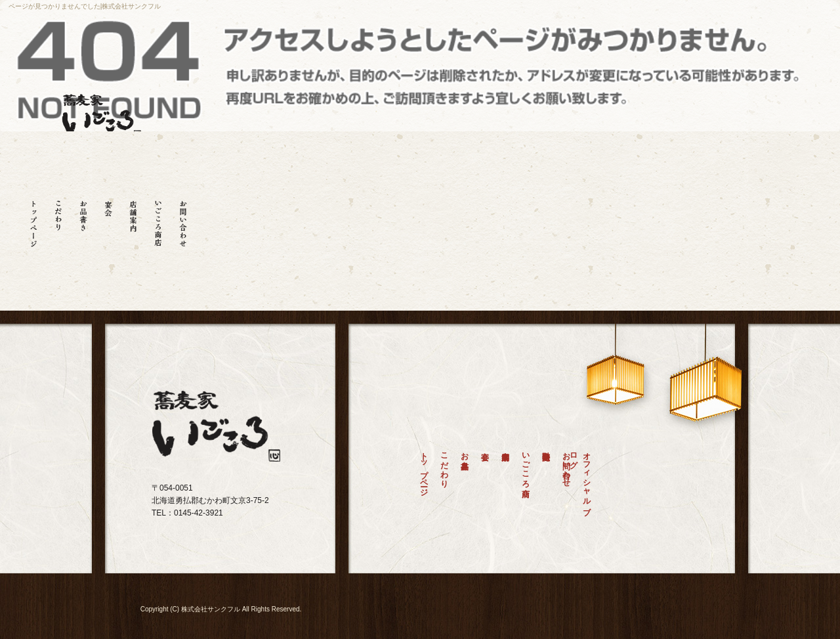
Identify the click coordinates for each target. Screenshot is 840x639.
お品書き (83, 219)
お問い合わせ (183, 219)
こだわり (58, 219)
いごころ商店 (158, 219)
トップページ (33, 219)
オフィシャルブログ (584, 479)
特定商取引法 (546, 483)
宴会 (108, 219)
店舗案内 (133, 219)
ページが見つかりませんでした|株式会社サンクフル (85, 6)
